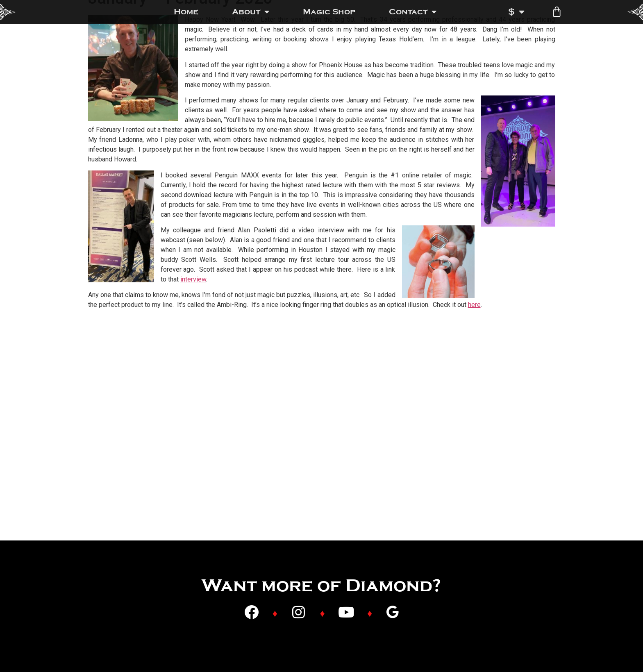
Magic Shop (329, 12)
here (474, 305)
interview (193, 279)
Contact (413, 12)
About (251, 12)
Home (186, 12)
